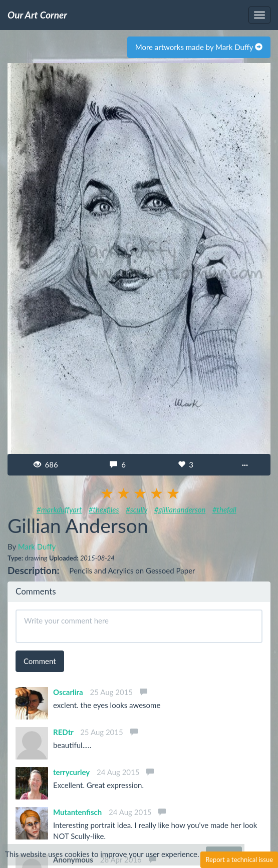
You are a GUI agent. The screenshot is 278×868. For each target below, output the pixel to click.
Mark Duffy (37, 546)
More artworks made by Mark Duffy (199, 47)
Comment (40, 661)
